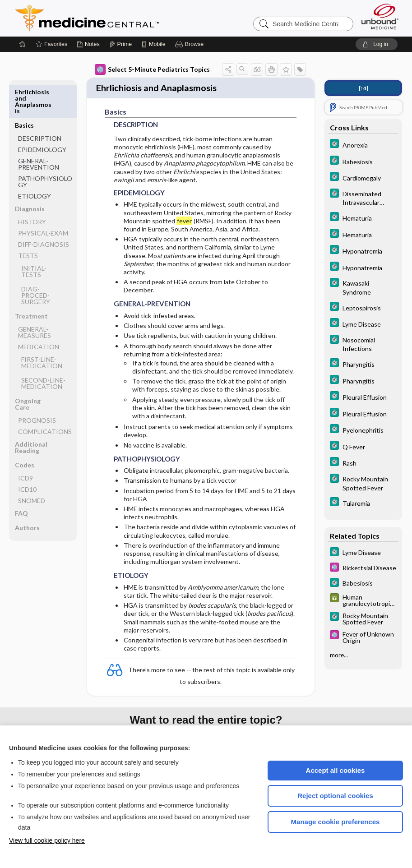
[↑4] (363, 88)
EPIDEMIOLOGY (42, 116)
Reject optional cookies (335, 796)
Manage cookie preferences (336, 822)
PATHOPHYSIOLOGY (45, 148)
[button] (191, 44)
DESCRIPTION (40, 105)
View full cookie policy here (47, 840)
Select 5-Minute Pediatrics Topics (152, 69)
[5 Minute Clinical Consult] (363, 145)
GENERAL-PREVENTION (39, 131)
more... (339, 655)
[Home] (23, 44)
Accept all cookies (336, 770)
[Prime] (120, 44)
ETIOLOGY (35, 163)
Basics (24, 92)
